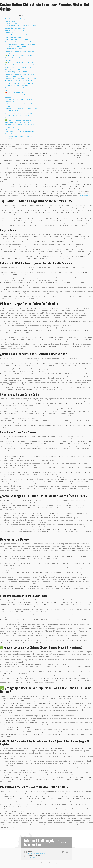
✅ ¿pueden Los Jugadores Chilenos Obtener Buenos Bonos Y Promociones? (19, 58)
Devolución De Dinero (14, 49)
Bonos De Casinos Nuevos (15, 129)
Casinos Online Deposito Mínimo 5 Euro (21, 79)
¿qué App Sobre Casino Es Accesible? (20, 136)
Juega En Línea (11, 23)
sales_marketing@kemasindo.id (37, 853)
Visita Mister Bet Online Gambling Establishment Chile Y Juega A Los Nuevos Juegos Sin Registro (18, 69)
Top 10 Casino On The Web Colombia (19, 81)
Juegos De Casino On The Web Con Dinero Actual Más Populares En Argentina (19, 115)
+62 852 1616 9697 (33, 857)
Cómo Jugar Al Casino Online (16, 39)
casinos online (85, 196)
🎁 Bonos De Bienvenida (15, 92)
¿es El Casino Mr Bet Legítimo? (17, 86)
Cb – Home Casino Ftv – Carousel (18, 42)
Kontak (64, 842)
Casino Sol (9, 138)
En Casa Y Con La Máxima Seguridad (19, 83)
